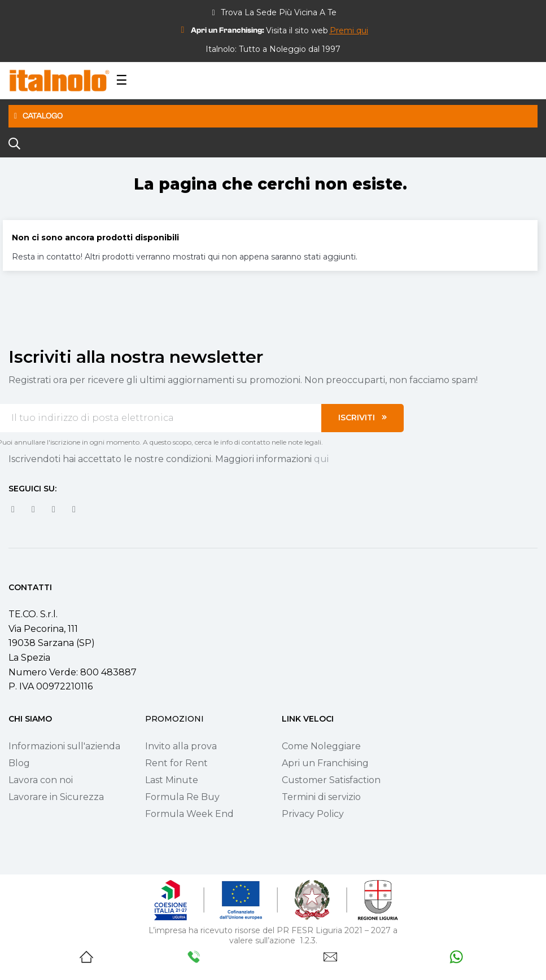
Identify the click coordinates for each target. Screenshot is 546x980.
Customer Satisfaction (331, 780)
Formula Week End (189, 814)
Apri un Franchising (325, 763)
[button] (349, 30)
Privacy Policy (313, 814)
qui (321, 459)
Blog (19, 763)
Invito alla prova (181, 746)
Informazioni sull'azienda (64, 746)
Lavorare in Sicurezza (56, 797)
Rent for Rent (176, 763)
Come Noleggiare (321, 746)
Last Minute (172, 780)
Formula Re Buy (182, 797)
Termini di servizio (321, 797)
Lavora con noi (41, 780)
